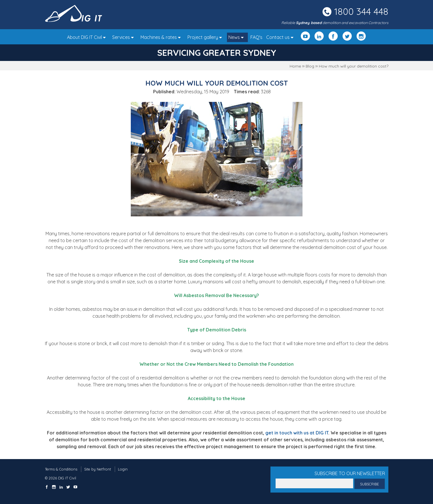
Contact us (281, 37)
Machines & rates (162, 37)
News (237, 37)
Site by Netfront (98, 469)
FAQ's (256, 37)
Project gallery (206, 37)
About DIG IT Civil (88, 37)
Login (123, 469)
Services (124, 37)
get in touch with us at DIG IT (297, 433)
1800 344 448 (361, 11)
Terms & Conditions (61, 469)
